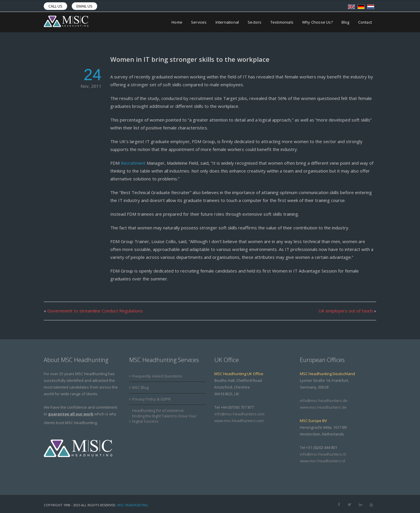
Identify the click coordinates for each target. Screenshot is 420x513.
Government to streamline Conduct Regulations (95, 311)
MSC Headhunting (133, 505)
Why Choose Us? (317, 22)
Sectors (254, 22)
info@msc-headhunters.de (324, 400)
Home (177, 22)
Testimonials (282, 22)
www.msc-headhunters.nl (322, 461)
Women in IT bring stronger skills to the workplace (190, 59)
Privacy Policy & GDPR (151, 399)
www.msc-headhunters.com (239, 421)
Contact (365, 22)
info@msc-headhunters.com (239, 414)
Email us (84, 6)
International (227, 22)
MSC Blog (140, 387)
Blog (345, 22)
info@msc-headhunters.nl (323, 454)
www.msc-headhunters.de (323, 407)
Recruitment (133, 163)
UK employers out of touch (346, 311)
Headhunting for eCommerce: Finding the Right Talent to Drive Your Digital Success (164, 416)
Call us (55, 6)
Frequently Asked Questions (157, 376)
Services (199, 22)
